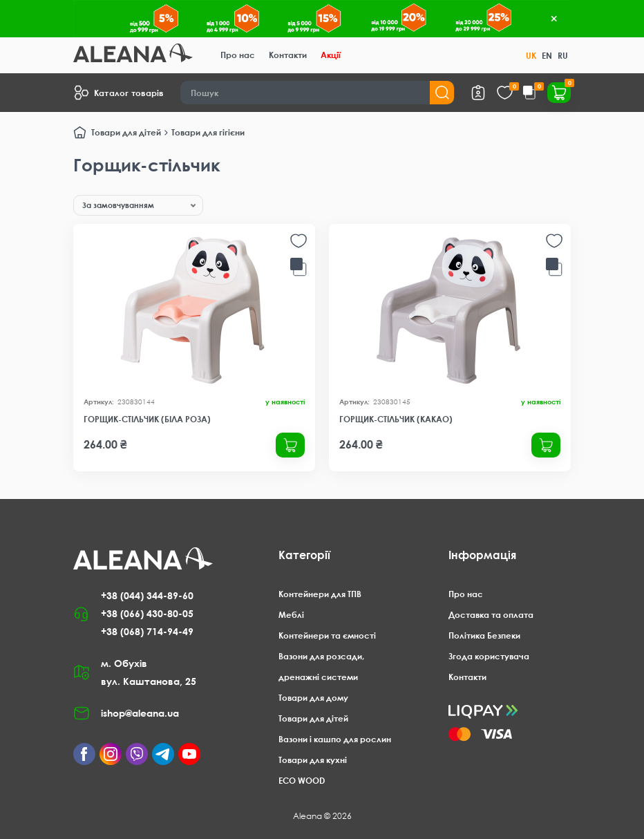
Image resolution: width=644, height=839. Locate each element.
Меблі (291, 615)
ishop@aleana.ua (140, 713)
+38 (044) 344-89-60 (147, 595)
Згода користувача (489, 656)
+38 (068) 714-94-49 (147, 631)
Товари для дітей (126, 132)
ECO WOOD (302, 781)
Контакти (288, 55)
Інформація (482, 555)
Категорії (304, 555)
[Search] (318, 93)
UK (531, 56)
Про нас (238, 55)
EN (547, 56)
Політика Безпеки (484, 635)
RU (563, 56)
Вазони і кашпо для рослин (335, 739)
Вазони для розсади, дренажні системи (321, 667)
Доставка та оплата (491, 615)
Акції (331, 55)
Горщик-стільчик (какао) (396, 419)
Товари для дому (313, 698)
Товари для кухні (313, 760)
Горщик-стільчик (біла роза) (147, 419)
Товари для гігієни (208, 132)
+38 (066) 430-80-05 (147, 613)
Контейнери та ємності (327, 635)
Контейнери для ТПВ (320, 594)
